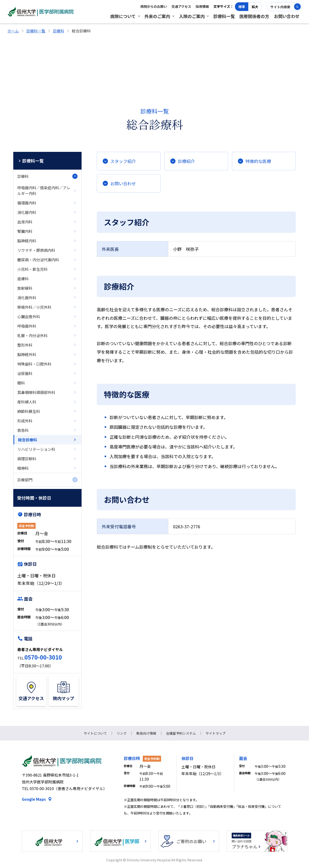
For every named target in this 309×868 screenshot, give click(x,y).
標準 (242, 7)
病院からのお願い (154, 6)
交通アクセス (181, 6)
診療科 (59, 31)
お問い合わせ (287, 16)
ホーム (13, 31)
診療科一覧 (224, 16)
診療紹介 (186, 161)
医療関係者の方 (254, 16)
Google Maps (34, 799)
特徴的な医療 (258, 161)
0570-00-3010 (43, 657)
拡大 (255, 7)
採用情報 (202, 6)
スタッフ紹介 (123, 161)
